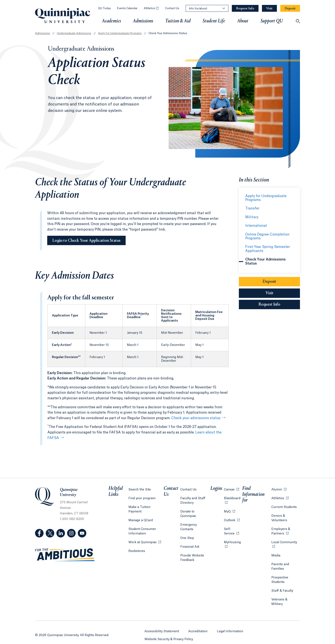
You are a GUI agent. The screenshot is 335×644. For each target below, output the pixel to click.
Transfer (252, 208)
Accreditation (198, 624)
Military (252, 217)
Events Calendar (127, 8)
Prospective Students (279, 578)
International (256, 226)
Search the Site (139, 488)
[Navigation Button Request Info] (245, 8)
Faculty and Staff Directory (193, 499)
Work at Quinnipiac (145, 536)
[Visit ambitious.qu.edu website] (65, 555)
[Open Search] (298, 21)
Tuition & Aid (178, 21)
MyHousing (232, 543)
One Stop (188, 527)
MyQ (229, 510)
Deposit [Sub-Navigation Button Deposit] (269, 282)
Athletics (151, 8)
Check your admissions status (196, 418)
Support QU (272, 21)
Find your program (142, 497)
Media (275, 554)
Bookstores (137, 545)
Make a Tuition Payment (146, 505)
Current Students (284, 505)
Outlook (231, 518)
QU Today (104, 8)
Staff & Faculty (282, 589)
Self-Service (232, 530)
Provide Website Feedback (193, 547)
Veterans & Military (285, 598)
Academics (111, 21)
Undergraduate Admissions (74, 33)
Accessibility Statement (162, 624)
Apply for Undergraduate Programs (120, 33)
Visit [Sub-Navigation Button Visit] (270, 293)
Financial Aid (190, 536)
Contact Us (172, 8)
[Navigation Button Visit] (269, 8)
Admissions (143, 21)
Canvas (231, 488)
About (243, 21)
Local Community (285, 540)
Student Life (214, 21)
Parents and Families (280, 565)
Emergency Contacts (196, 519)
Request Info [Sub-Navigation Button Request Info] (279, 305)
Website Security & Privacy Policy (169, 631)
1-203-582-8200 (72, 519)
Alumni (278, 488)
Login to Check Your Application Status (86, 241)
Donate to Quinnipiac (196, 510)
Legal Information (230, 624)
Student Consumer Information (142, 525)
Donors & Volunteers (279, 516)
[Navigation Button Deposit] (290, 8)
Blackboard (232, 496)
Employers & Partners (285, 530)
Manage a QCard (140, 514)
